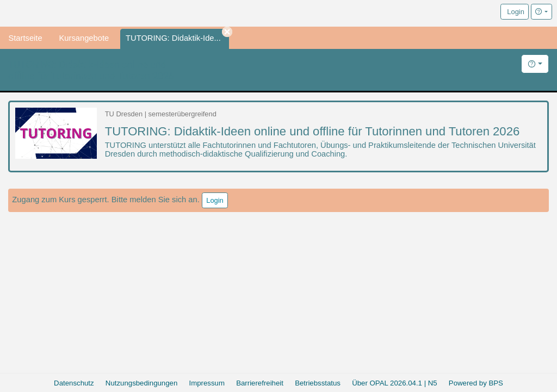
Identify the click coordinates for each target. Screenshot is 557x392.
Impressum (207, 383)
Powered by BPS (476, 383)
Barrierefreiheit (260, 383)
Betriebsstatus (318, 383)
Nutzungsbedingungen (141, 383)
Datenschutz (74, 383)
